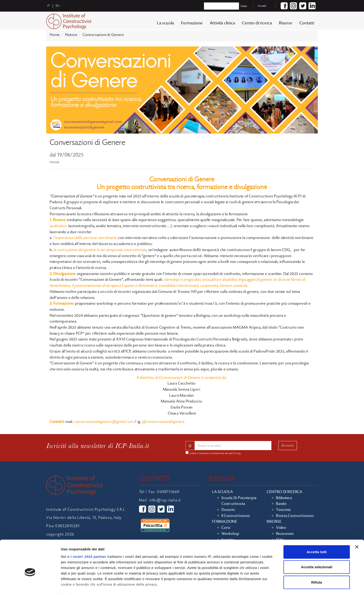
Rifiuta (317, 558)
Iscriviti (288, 445)
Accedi (262, 6)
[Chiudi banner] (357, 523)
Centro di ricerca (257, 24)
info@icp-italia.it (165, 500)
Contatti (307, 24)
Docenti (228, 510)
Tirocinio (283, 510)
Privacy (237, 453)
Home (55, 35)
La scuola (165, 24)
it (49, 6)
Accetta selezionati (317, 543)
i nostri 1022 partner (88, 532)
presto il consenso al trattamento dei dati (215, 453)
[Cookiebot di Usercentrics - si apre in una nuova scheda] (30, 586)
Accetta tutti (317, 528)
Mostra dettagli (244, 586)
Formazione (192, 24)
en (58, 6)
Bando (281, 504)
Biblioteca (284, 498)
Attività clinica (223, 24)
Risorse (286, 24)
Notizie (71, 35)
